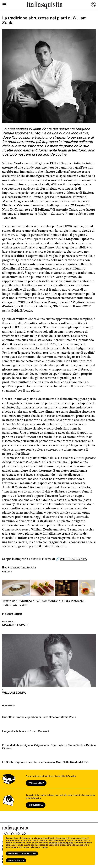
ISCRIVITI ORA (36, 805)
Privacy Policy (16, 860)
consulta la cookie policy (61, 843)
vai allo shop (36, 783)
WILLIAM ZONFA (73, 559)
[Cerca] (93, 5)
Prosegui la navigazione (22, 854)
